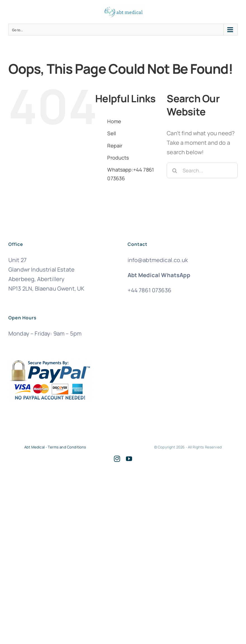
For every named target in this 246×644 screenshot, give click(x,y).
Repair (115, 146)
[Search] (175, 170)
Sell (112, 133)
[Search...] (202, 170)
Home (114, 121)
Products (118, 158)
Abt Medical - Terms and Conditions (55, 447)
